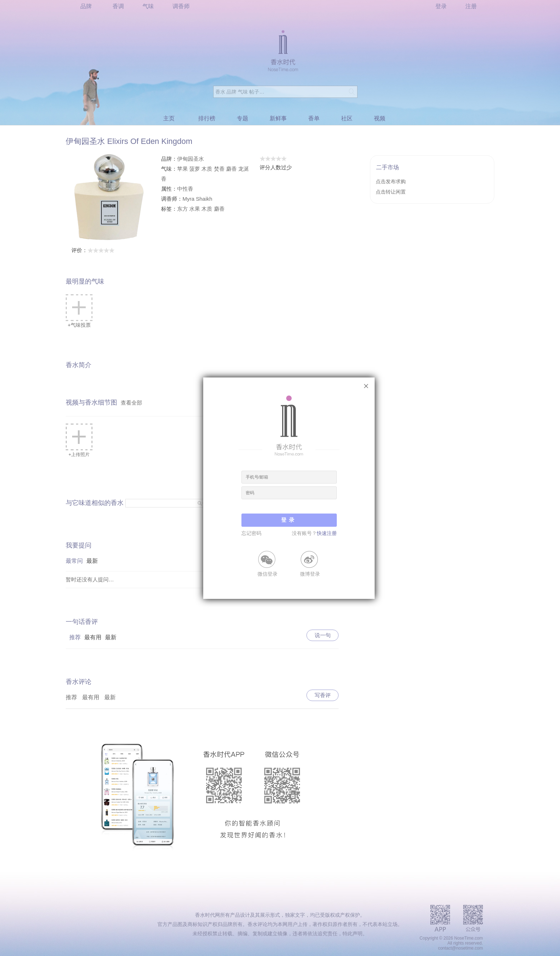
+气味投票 (79, 311)
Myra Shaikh (197, 199)
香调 (118, 6)
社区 (347, 118)
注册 (471, 6)
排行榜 (207, 118)
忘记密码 (251, 533)
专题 (242, 118)
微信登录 (267, 574)
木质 (207, 169)
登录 (441, 6)
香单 (314, 118)
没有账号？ (314, 533)
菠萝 (195, 169)
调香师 (181, 6)
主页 (169, 118)
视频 (380, 118)
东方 (182, 209)
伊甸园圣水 (191, 159)
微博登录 (310, 574)
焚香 (219, 169)
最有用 (93, 637)
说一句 (323, 635)
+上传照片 (79, 440)
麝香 (231, 169)
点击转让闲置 (391, 192)
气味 (148, 6)
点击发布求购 (391, 181)
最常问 (74, 561)
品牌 (86, 6)
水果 (195, 209)
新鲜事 (278, 118)
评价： (93, 250)
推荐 (75, 637)
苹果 (182, 169)
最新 (92, 561)
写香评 (323, 695)
